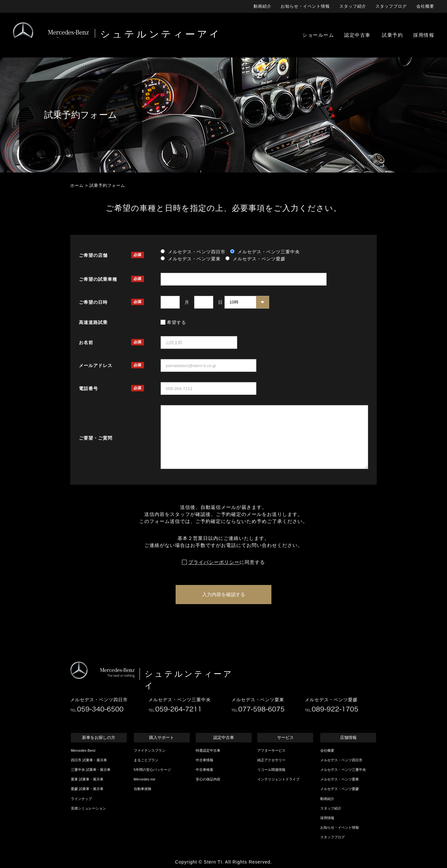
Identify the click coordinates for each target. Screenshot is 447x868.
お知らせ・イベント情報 (305, 6)
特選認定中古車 (208, 750)
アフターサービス (271, 750)
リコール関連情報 (271, 770)
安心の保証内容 (208, 779)
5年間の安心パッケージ (152, 770)
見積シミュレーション (88, 808)
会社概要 (425, 6)
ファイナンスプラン (150, 750)
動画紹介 (262, 6)
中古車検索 (205, 770)
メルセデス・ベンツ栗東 (340, 779)
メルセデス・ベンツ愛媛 (340, 789)
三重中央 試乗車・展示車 (91, 770)
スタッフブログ (391, 6)
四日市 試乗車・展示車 (89, 760)
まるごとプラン (146, 760)
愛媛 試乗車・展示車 (87, 789)
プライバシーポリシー (214, 562)
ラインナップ (81, 799)
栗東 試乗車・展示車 (87, 779)
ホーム (77, 185)
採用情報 (327, 818)
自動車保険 (143, 789)
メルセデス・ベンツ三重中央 (343, 770)
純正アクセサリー (271, 760)
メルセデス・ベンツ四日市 (341, 760)
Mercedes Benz (83, 750)
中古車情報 (205, 760)
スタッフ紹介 (353, 6)
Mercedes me (145, 779)
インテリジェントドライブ (278, 779)
